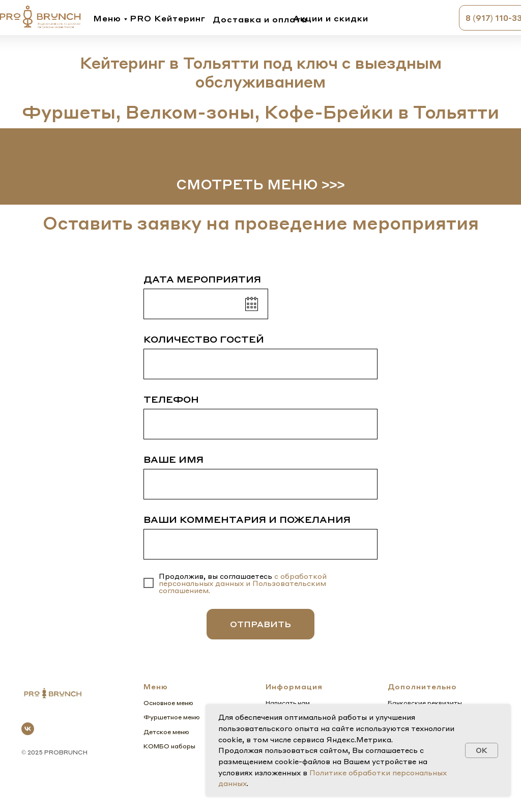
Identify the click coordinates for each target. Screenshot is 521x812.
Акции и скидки (331, 18)
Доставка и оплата (260, 19)
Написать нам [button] (288, 703)
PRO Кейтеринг (168, 18)
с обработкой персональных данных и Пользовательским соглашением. (243, 583)
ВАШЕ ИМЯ (173, 459)
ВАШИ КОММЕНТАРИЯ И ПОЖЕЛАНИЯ (247, 519)
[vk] (28, 729)
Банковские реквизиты (425, 703)
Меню (107, 18)
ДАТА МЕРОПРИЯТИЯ (202, 279)
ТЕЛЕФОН (171, 399)
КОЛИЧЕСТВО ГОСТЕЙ (204, 339)
